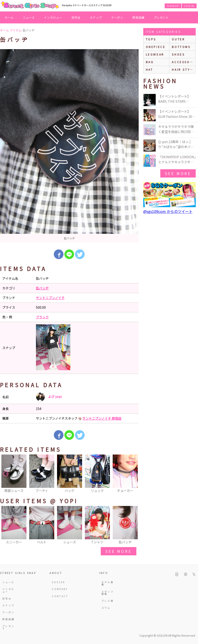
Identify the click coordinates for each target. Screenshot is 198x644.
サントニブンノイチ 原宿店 (102, 418)
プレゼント (161, 17)
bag (150, 62)
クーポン (117, 17)
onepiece (156, 47)
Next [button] (133, 474)
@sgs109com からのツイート (168, 211)
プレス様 (108, 601)
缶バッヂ (42, 288)
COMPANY (59, 589)
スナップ (96, 17)
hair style (183, 69)
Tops (151, 39)
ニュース (29, 17)
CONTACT (59, 596)
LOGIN (189, 6)
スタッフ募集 (108, 593)
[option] (69, 146)
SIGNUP (173, 6)
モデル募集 (108, 583)
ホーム (9, 17)
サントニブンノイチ (50, 298)
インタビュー (53, 17)
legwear (155, 54)
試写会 (76, 17)
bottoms (181, 47)
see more (118, 551)
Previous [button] (6, 474)
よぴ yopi (49, 397)
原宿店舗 (139, 17)
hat (149, 69)
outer (178, 39)
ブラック (42, 317)
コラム (106, 608)
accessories (184, 62)
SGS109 (58, 582)
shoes (178, 54)
